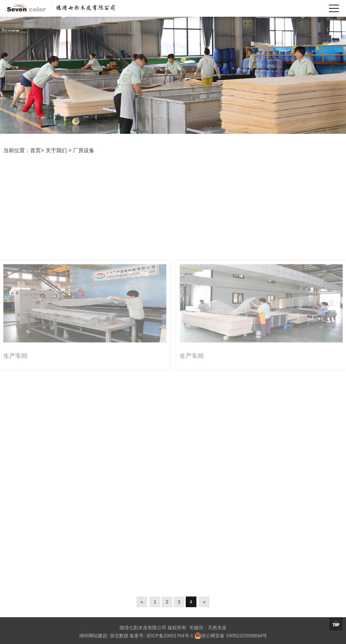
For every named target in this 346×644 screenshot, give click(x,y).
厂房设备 (84, 150)
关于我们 (56, 150)
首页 (35, 150)
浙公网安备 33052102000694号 (231, 636)
